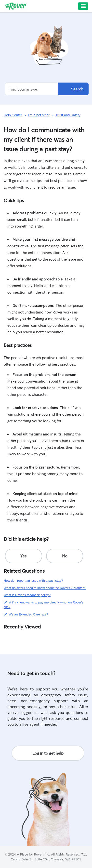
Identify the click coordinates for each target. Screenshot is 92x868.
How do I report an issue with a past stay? (33, 581)
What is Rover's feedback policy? (27, 595)
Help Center (13, 115)
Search (73, 89)
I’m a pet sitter (39, 115)
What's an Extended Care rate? (26, 614)
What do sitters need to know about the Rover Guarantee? (45, 588)
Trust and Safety (68, 115)
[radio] (24, 556)
